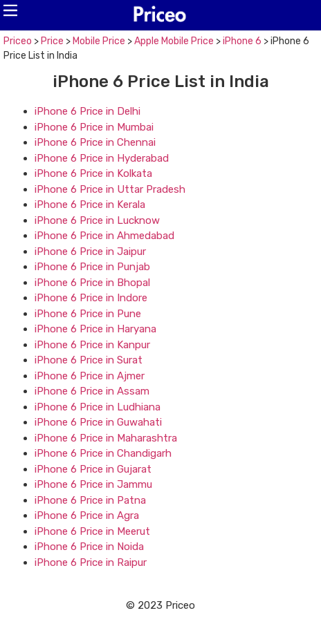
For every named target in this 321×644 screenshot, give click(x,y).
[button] (10, 10)
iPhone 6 (242, 41)
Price (52, 41)
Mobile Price (99, 41)
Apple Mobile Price (174, 41)
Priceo (18, 41)
